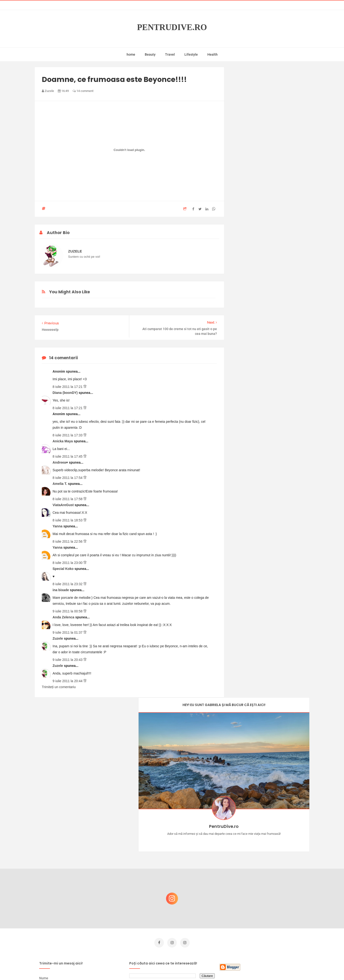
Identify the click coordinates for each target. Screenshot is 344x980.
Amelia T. (60, 484)
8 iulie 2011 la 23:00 (68, 563)
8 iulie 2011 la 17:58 (68, 499)
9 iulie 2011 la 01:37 (68, 632)
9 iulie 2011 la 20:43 (68, 660)
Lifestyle (191, 54)
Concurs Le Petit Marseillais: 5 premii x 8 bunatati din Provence (272, 858)
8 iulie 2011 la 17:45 (68, 456)
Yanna (58, 526)
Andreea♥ (61, 462)
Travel (170, 54)
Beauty (150, 54)
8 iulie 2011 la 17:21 (68, 387)
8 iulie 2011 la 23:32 (68, 584)
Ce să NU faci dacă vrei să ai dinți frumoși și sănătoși (269, 904)
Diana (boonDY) (66, 393)
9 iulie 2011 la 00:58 (68, 611)
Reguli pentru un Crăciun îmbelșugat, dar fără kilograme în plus (272, 881)
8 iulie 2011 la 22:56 (68, 541)
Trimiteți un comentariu (59, 687)
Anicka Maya (63, 441)
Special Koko (64, 569)
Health (212, 54)
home (131, 54)
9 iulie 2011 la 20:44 (68, 681)
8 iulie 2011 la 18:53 (68, 520)
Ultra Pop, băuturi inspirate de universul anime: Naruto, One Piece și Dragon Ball (271, 929)
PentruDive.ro (172, 27)
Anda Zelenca (64, 617)
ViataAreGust (64, 505)
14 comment (83, 91)
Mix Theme (212, 967)
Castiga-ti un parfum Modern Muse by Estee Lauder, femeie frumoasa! (271, 835)
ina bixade (61, 590)
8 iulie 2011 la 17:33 (68, 435)
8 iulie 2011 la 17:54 (68, 478)
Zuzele (58, 638)
